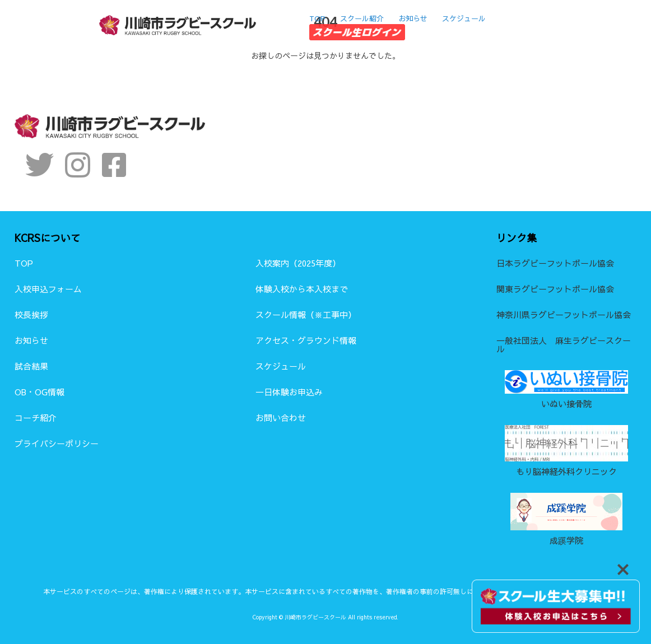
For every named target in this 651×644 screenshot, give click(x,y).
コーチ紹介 (36, 417)
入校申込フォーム (48, 289)
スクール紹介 (362, 17)
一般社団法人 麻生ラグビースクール (564, 344)
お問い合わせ (281, 417)
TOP (317, 17)
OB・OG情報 (39, 392)
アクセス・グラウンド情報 (306, 340)
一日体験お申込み (289, 392)
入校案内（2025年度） (298, 263)
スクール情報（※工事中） (306, 314)
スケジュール (464, 17)
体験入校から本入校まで (302, 289)
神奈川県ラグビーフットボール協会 (564, 314)
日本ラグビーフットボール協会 (555, 263)
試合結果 (31, 366)
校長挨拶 (31, 314)
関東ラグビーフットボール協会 (555, 289)
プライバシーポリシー (57, 443)
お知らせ (413, 17)
